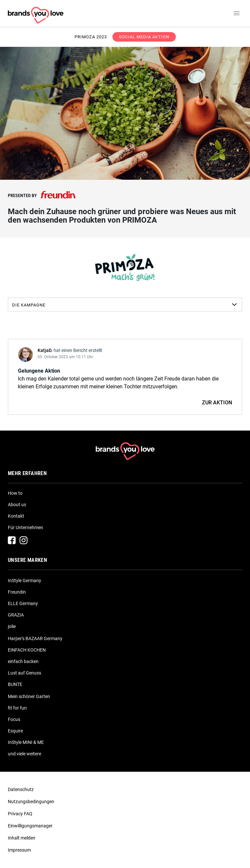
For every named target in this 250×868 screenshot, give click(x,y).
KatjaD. (45, 350)
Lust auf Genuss (25, 673)
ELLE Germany (23, 603)
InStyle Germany (25, 581)
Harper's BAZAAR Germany (35, 638)
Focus (14, 719)
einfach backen (23, 661)
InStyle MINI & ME (26, 742)
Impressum (19, 850)
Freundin (17, 592)
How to (15, 493)
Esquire (15, 731)
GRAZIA (16, 615)
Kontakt (16, 516)
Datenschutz (21, 789)
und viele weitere (25, 754)
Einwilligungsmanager (30, 826)
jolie (12, 626)
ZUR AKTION (217, 403)
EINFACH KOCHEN (27, 650)
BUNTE (15, 684)
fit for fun (17, 708)
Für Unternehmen (25, 527)
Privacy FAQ (20, 814)
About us (17, 505)
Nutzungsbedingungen (31, 802)
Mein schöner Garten (29, 696)
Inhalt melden (22, 838)
